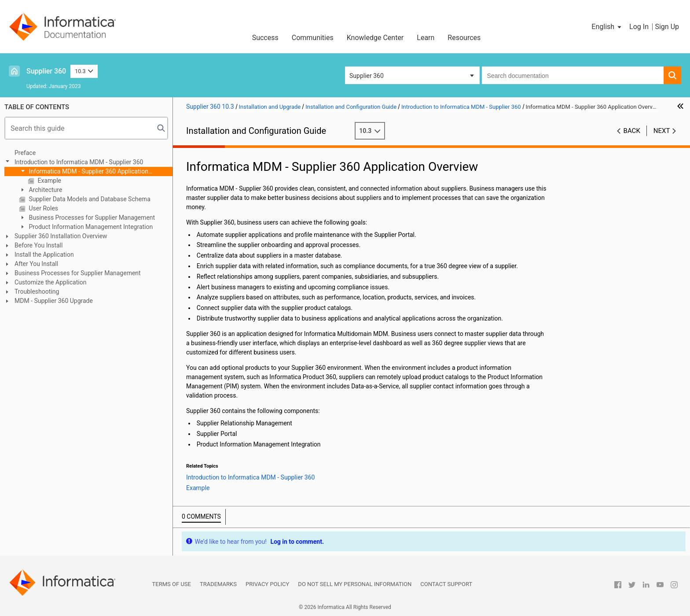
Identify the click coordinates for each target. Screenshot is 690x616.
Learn (426, 38)
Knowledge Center (375, 38)
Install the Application (44, 255)
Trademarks (218, 584)
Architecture (45, 190)
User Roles (43, 208)
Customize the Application (50, 282)
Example (49, 181)
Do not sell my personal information (355, 584)
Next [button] (662, 131)
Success (265, 38)
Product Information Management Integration (90, 227)
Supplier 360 (46, 71)
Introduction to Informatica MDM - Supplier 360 (79, 162)
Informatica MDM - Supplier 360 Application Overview (84, 172)
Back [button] (632, 131)
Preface (25, 153)
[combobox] (573, 75)
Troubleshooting (37, 291)
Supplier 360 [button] (367, 76)
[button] (607, 27)
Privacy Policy (267, 584)
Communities (313, 38)
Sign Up (667, 27)
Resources (464, 38)
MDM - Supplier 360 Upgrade (54, 301)
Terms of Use (172, 584)
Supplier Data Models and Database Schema (89, 199)
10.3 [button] (84, 71)
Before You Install (39, 245)
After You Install (36, 264)
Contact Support (446, 584)
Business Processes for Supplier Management (91, 218)
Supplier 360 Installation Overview (61, 236)
